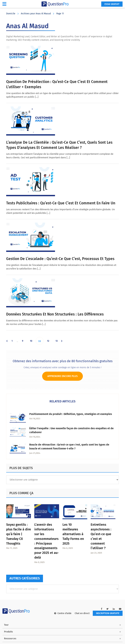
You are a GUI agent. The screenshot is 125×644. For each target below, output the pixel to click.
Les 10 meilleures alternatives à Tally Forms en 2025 (73, 534)
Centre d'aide (63, 613)
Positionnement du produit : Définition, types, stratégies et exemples (71, 414)
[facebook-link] (102, 609)
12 (49, 341)
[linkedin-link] (114, 609)
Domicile (11, 14)
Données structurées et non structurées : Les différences (55, 314)
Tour (6, 625)
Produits (8, 632)
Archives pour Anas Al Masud (36, 14)
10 (32, 341)
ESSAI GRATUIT (112, 4)
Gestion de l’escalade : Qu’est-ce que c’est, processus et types (60, 259)
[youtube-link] (120, 609)
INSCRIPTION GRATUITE (108, 613)
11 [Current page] (41, 341)
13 (58, 341)
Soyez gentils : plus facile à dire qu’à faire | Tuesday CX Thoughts (19, 534)
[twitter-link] (108, 609)
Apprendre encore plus (62, 376)
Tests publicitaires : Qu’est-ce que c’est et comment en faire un (61, 203)
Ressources (10, 639)
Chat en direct (82, 613)
